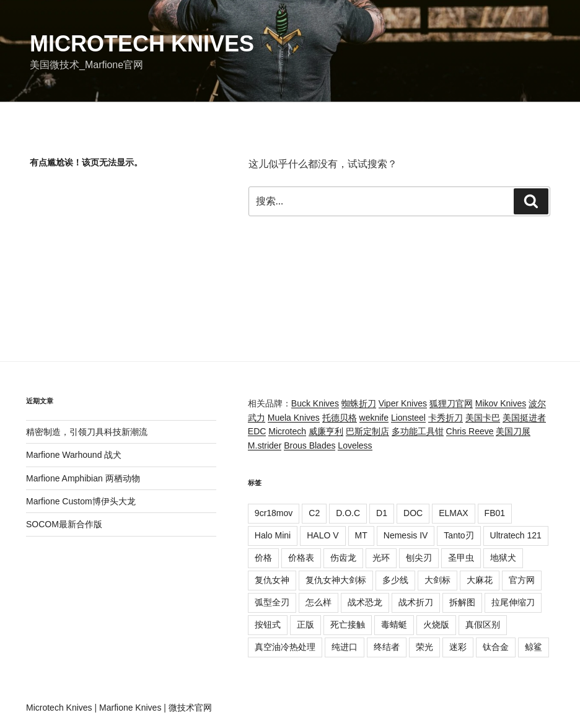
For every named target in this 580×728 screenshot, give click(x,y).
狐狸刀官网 (451, 403)
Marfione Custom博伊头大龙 (81, 501)
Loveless (355, 445)
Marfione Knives (130, 708)
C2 (314, 513)
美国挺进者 (524, 418)
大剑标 (437, 580)
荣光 (424, 647)
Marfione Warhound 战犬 (74, 455)
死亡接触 (348, 625)
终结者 (387, 647)
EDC (257, 431)
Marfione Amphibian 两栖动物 (83, 478)
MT (361, 535)
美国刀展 (513, 431)
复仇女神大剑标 (336, 580)
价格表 (301, 558)
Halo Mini (273, 535)
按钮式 (268, 625)
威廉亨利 (326, 431)
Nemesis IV (406, 535)
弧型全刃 (272, 602)
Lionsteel (408, 418)
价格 (263, 558)
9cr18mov (274, 513)
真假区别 (483, 625)
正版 (305, 625)
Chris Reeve (470, 431)
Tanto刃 (459, 535)
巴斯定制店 (367, 431)
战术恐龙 (365, 602)
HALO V (323, 535)
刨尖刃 (419, 558)
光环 (381, 558)
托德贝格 (340, 418)
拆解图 (462, 602)
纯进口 (345, 647)
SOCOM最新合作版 (64, 524)
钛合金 (496, 647)
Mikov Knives (501, 403)
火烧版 (436, 625)
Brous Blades (310, 445)
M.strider (265, 445)
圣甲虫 (461, 558)
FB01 (495, 513)
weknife (374, 418)
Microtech (287, 431)
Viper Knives (403, 403)
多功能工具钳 (418, 431)
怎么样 (319, 602)
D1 (382, 513)
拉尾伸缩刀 (513, 602)
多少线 (395, 580)
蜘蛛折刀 (359, 403)
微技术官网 (190, 708)
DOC (413, 513)
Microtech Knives (142, 44)
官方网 (522, 580)
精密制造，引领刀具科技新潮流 (87, 432)
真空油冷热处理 (285, 647)
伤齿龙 (343, 558)
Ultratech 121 (516, 535)
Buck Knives (315, 403)
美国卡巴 (483, 418)
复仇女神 (272, 580)
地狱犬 (503, 558)
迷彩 (458, 647)
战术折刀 (416, 602)
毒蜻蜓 (394, 625)
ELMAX (453, 513)
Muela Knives (294, 418)
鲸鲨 (534, 647)
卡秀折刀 (446, 418)
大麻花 (480, 580)
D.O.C (348, 513)
